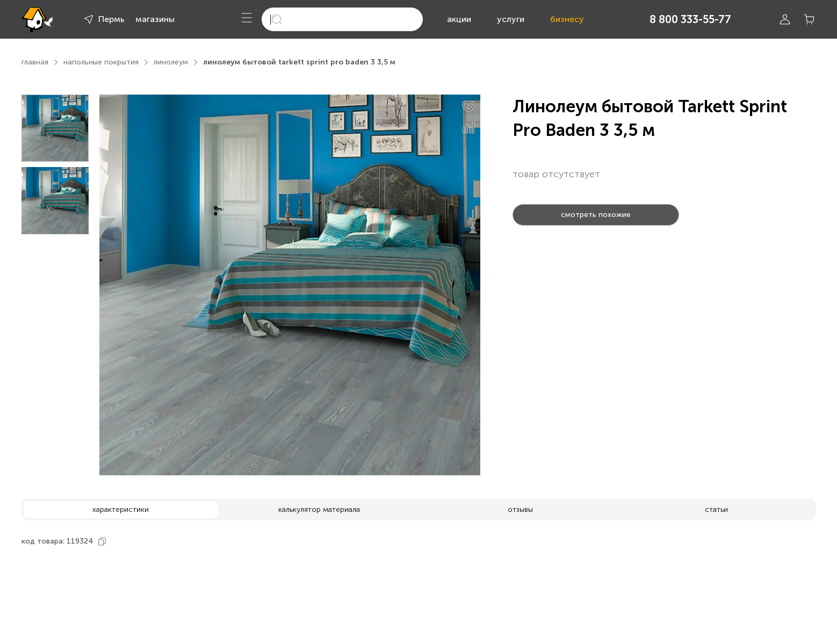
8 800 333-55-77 (690, 19)
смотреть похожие (596, 215)
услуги (511, 19)
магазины (155, 19)
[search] (342, 19)
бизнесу (567, 19)
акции (459, 19)
